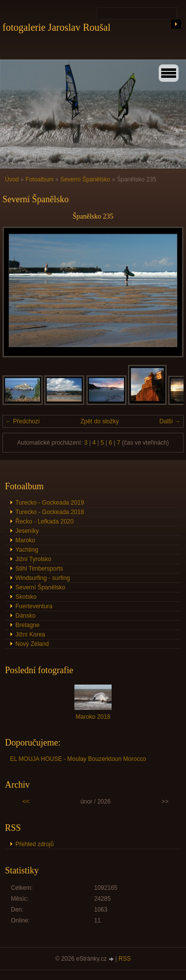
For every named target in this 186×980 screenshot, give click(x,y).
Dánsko (26, 616)
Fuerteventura (34, 606)
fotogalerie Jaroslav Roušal (57, 27)
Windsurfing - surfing (43, 578)
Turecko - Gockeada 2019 (50, 503)
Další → (170, 421)
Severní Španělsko (85, 179)
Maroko (25, 540)
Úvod (12, 179)
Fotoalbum (39, 179)
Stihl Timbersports (39, 569)
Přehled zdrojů (34, 844)
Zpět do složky (99, 421)
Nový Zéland (32, 644)
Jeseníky (27, 531)
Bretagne (28, 625)
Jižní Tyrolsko (33, 559)
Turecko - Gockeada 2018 (50, 512)
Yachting (27, 550)
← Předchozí (23, 421)
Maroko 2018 (93, 717)
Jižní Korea (30, 634)
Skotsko (26, 597)
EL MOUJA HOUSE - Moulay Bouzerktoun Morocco (78, 759)
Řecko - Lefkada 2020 (44, 521)
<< (26, 802)
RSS (125, 959)
